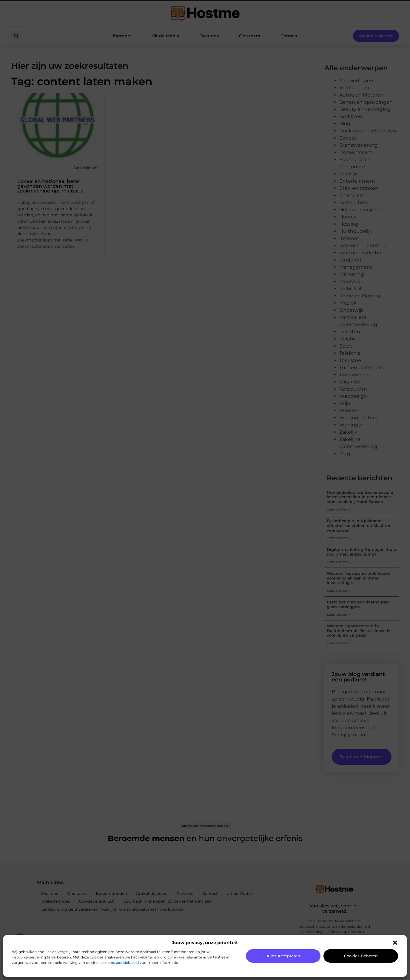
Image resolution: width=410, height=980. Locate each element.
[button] (395, 943)
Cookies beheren (361, 956)
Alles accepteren (283, 956)
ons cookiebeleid (124, 963)
